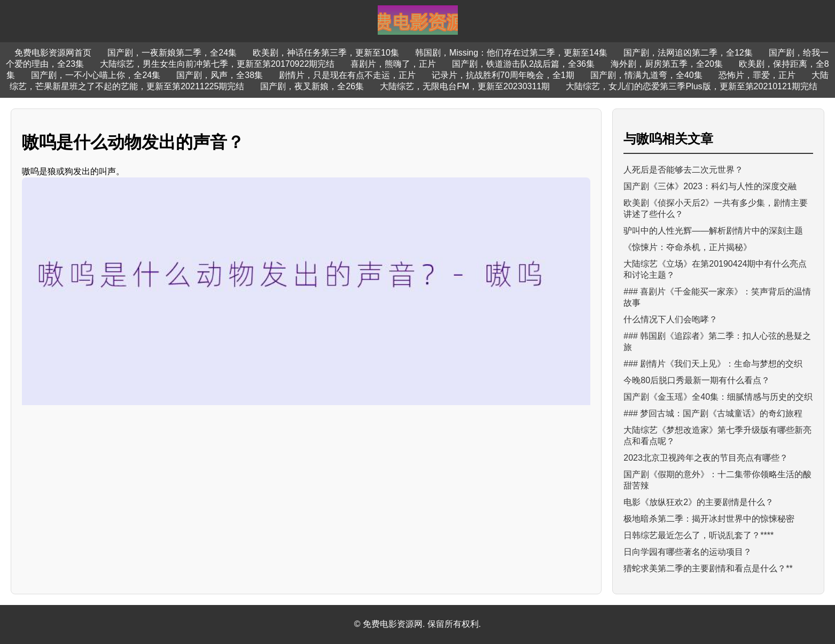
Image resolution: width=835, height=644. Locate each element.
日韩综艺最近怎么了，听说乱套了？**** (699, 535)
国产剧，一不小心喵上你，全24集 (96, 75)
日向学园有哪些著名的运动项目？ (688, 552)
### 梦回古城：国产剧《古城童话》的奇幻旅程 (713, 413)
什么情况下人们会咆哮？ (670, 319)
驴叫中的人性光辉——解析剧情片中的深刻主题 (713, 231)
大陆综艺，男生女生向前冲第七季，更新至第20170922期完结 (217, 64)
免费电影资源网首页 (53, 53)
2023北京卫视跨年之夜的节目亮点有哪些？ (706, 458)
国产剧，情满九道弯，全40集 (646, 75)
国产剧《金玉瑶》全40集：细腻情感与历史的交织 (718, 397)
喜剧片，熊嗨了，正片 (393, 64)
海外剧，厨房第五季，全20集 (667, 64)
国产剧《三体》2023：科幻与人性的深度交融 (710, 186)
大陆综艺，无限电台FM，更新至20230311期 (465, 86)
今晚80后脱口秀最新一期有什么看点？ (697, 380)
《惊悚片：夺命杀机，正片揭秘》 (688, 247)
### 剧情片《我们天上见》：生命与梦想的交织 (713, 364)
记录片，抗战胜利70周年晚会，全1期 (503, 75)
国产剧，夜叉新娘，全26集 (312, 86)
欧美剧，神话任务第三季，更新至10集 (326, 53)
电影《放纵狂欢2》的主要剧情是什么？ (699, 502)
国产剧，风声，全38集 (220, 75)
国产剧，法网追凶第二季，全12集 (688, 53)
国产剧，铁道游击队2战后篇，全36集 (523, 64)
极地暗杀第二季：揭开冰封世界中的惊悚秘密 (709, 519)
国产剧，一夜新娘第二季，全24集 (172, 53)
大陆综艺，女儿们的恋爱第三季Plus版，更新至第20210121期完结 (691, 86)
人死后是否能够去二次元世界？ (683, 170)
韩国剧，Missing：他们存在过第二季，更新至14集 (511, 53)
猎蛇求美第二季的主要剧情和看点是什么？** (708, 568)
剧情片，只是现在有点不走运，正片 (347, 75)
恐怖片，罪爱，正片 (757, 75)
